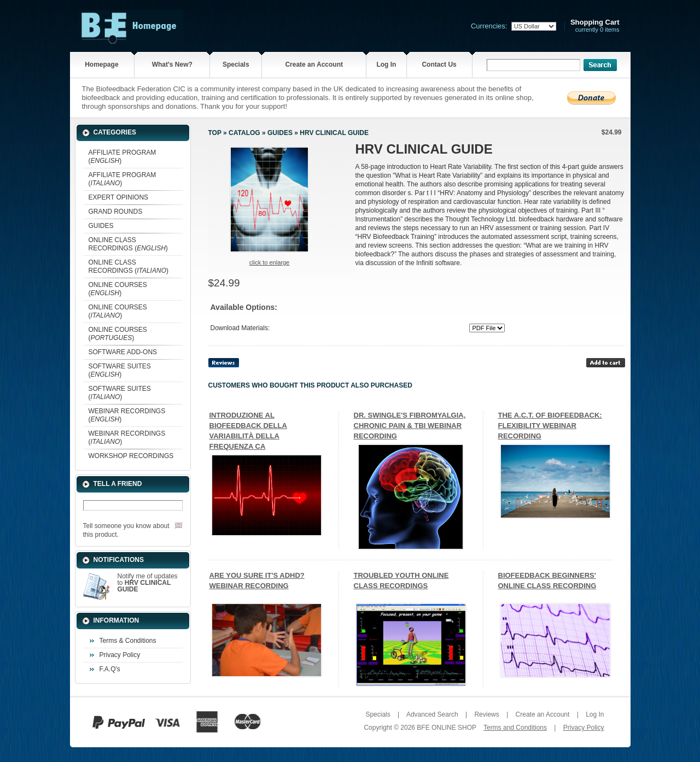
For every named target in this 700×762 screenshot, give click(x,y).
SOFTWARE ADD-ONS (123, 352)
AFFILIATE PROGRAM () (122, 157)
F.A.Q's (110, 669)
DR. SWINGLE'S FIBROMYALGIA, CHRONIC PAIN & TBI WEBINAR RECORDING (410, 426)
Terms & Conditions (128, 641)
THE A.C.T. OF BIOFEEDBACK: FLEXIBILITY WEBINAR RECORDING (550, 426)
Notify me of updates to (148, 583)
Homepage (101, 65)
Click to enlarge (269, 262)
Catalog (244, 133)
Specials (236, 65)
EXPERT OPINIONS (119, 197)
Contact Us (439, 65)
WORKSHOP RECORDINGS (131, 456)
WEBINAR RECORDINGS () (127, 415)
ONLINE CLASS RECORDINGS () (128, 244)
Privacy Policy (120, 655)
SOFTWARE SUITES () (120, 370)
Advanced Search (432, 714)
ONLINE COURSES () (118, 289)
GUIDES (101, 226)
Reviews (486, 714)
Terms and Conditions (515, 728)
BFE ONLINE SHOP (446, 728)
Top (215, 133)
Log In (386, 65)
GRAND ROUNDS (116, 212)
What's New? (172, 65)
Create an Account (314, 65)
